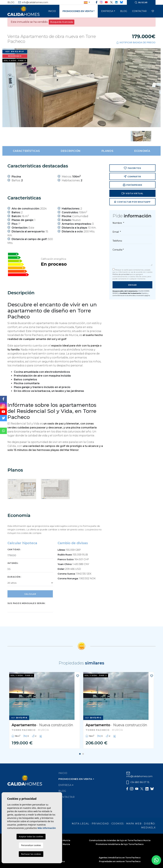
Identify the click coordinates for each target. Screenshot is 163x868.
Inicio (52, 11)
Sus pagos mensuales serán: (26, 603)
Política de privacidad (121, 274)
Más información (47, 828)
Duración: (14, 577)
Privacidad (100, 824)
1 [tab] (80, 754)
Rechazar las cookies (31, 854)
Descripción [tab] (71, 151)
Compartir (132, 176)
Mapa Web (134, 824)
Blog (11, 2)
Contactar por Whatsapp (132, 202)
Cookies (118, 824)
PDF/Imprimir (133, 185)
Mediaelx (148, 828)
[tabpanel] (44, 710)
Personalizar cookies (31, 845)
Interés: (13, 563)
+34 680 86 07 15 (19, 7)
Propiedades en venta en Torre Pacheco (120, 861)
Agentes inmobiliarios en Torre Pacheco (120, 858)
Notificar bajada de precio (136, 43)
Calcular (30, 594)
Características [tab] (26, 151)
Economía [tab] (142, 151)
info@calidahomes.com (33, 2)
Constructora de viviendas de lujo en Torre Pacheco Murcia (120, 840)
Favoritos (132, 168)
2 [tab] (83, 754)
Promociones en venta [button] (78, 11)
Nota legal (80, 824)
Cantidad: (14, 549)
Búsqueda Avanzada (62, 22)
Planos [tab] (108, 151)
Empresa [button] (107, 11)
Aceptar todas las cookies (31, 836)
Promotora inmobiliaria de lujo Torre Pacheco (120, 844)
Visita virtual (132, 193)
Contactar (139, 11)
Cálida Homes (27, 11)
